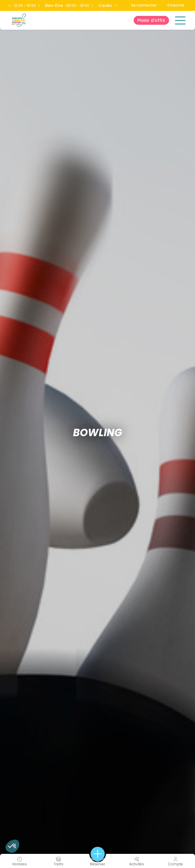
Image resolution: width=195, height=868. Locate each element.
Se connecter (144, 5)
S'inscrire (176, 5)
